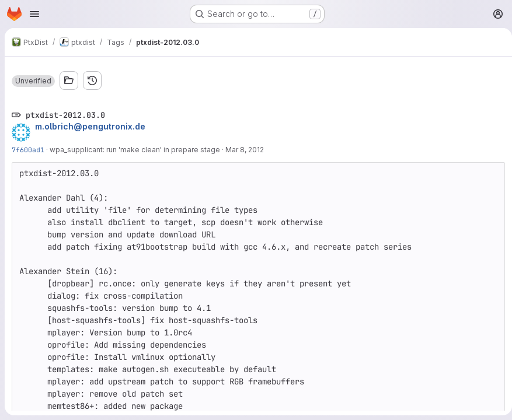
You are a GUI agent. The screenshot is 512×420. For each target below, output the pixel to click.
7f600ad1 (28, 150)
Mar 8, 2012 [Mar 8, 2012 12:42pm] (245, 150)
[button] (33, 81)
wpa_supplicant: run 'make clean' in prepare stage (135, 150)
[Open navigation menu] (34, 14)
